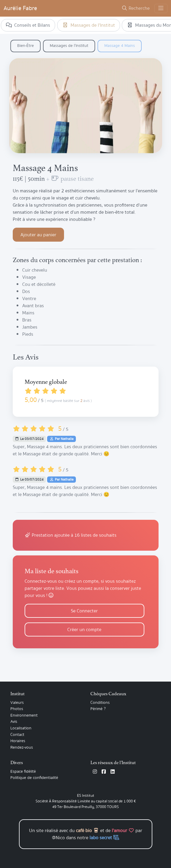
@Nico (58, 838)
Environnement (24, 715)
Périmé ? (98, 709)
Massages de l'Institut (89, 25)
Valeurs (17, 703)
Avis (14, 722)
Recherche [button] (136, 8)
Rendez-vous (22, 747)
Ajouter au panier (38, 235)
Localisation (21, 728)
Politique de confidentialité (34, 778)
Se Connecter (84, 611)
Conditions (100, 703)
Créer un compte (84, 630)
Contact (17, 735)
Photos (17, 709)
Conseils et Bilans (28, 25)
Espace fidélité (23, 772)
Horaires (18, 741)
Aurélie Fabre (20, 8)
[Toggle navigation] (161, 8)
